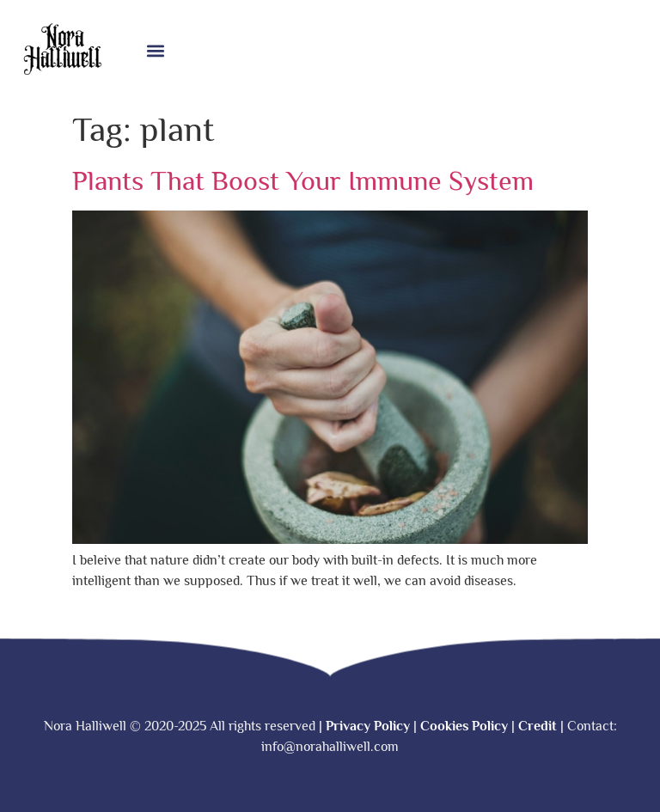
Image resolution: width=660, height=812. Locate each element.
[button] (155, 51)
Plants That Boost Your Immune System (303, 180)
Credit (538, 726)
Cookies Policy (464, 726)
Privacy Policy (368, 726)
